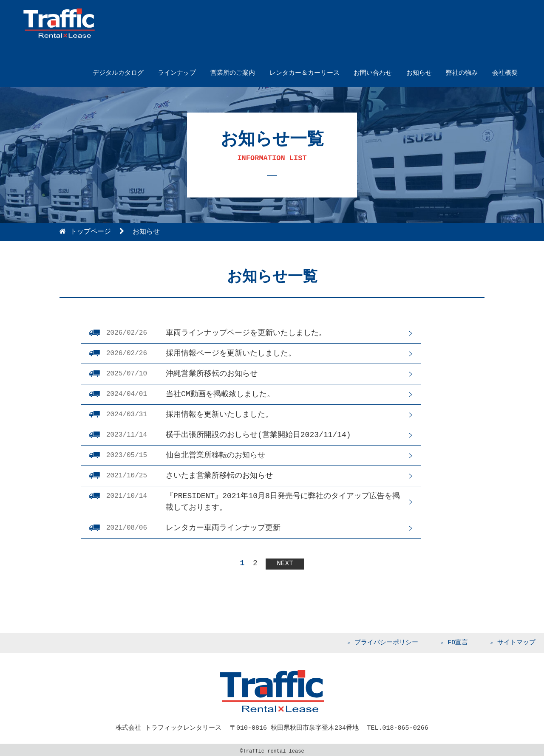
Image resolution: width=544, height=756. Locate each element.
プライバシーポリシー (386, 641)
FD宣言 (458, 641)
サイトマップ (516, 641)
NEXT (285, 562)
